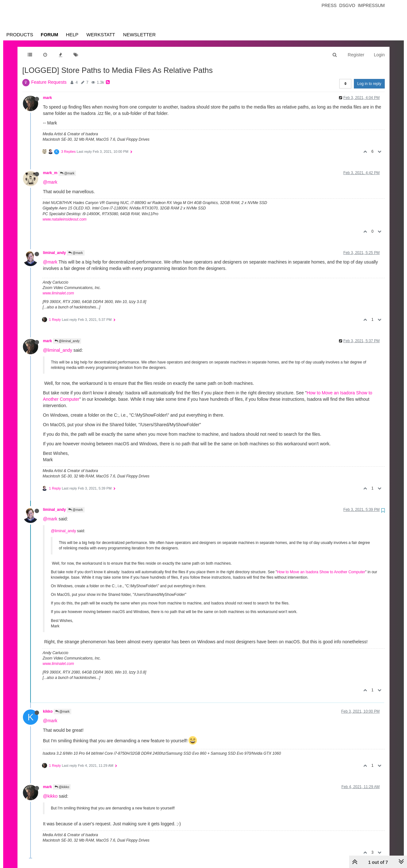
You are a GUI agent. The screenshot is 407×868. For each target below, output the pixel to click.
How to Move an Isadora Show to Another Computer (321, 572)
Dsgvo (347, 5)
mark (47, 98)
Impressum (371, 5)
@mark (67, 173)
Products (20, 35)
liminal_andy (54, 253)
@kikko (62, 787)
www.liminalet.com (58, 293)
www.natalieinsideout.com (65, 219)
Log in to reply (369, 84)
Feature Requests (49, 82)
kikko (48, 711)
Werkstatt (101, 35)
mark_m (50, 173)
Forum (49, 35)
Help (72, 35)
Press (329, 5)
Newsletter (139, 35)
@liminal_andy (67, 341)
